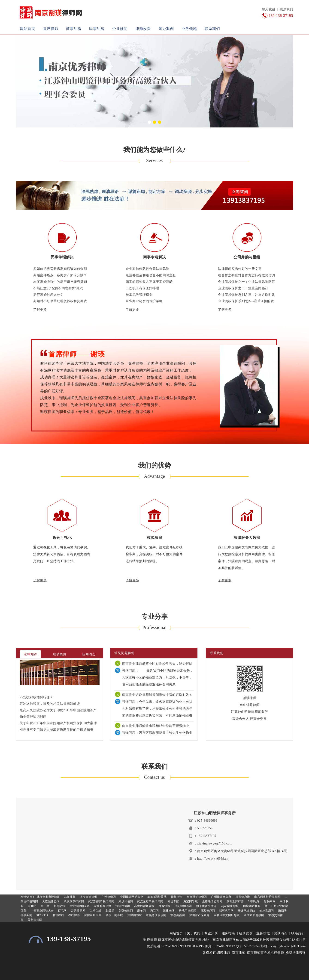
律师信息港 (242, 897)
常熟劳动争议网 (156, 915)
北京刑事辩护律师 (48, 897)
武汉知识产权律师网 (101, 901)
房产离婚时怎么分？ (48, 295)
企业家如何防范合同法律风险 (147, 269)
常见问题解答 (124, 653)
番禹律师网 (207, 911)
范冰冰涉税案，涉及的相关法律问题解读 (50, 704)
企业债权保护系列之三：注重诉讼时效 (247, 295)
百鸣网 (62, 911)
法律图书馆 (134, 915)
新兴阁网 (270, 901)
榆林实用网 (266, 911)
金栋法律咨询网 (212, 901)
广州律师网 (108, 897)
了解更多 (40, 310)
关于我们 (194, 933)
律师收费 (143, 29)
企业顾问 (120, 29)
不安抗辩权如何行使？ (36, 697)
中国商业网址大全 (42, 911)
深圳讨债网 (122, 906)
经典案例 (246, 933)
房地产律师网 (187, 911)
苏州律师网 (35, 920)
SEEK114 (42, 915)
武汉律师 (70, 897)
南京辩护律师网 (196, 897)
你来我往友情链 (206, 906)
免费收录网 (125, 911)
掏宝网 (154, 911)
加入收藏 (269, 9)
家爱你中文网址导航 (226, 915)
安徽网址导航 (246, 911)
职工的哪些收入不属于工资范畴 (149, 282)
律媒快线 (164, 906)
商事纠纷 (74, 29)
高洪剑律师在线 (144, 906)
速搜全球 (168, 911)
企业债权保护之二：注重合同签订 (243, 288)
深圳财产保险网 (199, 915)
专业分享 (211, 933)
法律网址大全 (92, 915)
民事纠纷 (97, 29)
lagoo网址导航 (229, 906)
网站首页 (27, 29)
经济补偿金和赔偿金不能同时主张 (151, 275)
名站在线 (95, 911)
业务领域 (189, 29)
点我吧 (32, 906)
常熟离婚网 (177, 915)
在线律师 (74, 915)
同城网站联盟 (251, 906)
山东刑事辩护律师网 (267, 897)
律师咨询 (176, 897)
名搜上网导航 (114, 915)
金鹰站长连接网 (254, 915)
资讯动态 (281, 933)
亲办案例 (166, 29)
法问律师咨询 (183, 906)
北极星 (109, 911)
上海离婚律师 (88, 897)
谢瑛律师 (150, 940)
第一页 (45, 906)
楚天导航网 (78, 911)
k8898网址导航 (157, 897)
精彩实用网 (226, 911)
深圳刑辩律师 (235, 901)
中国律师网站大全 (131, 897)
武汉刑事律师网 (74, 901)
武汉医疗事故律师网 (150, 901)
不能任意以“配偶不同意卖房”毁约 (58, 288)
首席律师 (51, 29)
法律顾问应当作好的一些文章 (240, 269)
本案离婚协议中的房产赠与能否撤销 (60, 282)
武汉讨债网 (125, 901)
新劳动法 (59, 906)
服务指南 (228, 933)
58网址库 (254, 901)
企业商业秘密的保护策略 (144, 301)
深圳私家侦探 (102, 906)
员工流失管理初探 (139, 295)
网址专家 (173, 901)
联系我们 (286, 9)
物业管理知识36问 (33, 717)
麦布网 (141, 911)
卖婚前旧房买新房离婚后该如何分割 (60, 269)
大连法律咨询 (50, 901)
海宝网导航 (190, 901)
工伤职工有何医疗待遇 (142, 288)
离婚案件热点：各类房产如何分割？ (60, 275)
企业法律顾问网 (79, 906)
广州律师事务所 (221, 897)
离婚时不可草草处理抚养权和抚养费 (60, 301)
